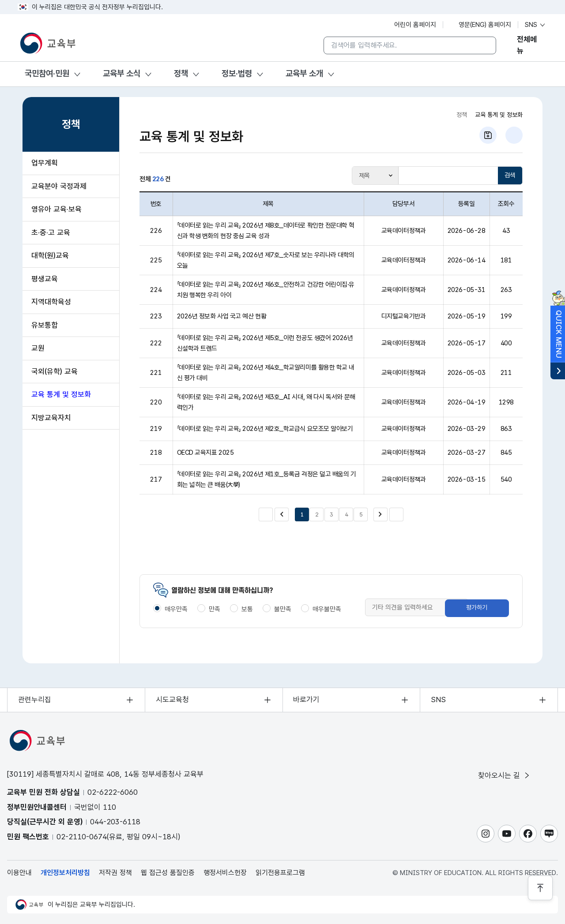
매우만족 (176, 609)
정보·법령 (237, 73)
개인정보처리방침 (65, 873)
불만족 (283, 609)
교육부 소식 (122, 73)
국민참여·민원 (47, 73)
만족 (215, 609)
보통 (247, 609)
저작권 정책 (115, 873)
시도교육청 (172, 700)
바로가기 (307, 700)
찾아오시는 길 (505, 775)
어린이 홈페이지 (411, 25)
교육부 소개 (304, 73)
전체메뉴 (527, 45)
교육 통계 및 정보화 (499, 115)
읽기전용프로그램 (280, 873)
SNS (535, 25)
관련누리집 (35, 700)
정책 (181, 73)
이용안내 (19, 873)
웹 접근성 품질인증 (168, 873)
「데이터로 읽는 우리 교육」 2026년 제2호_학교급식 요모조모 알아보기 (265, 429)
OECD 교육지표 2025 (205, 453)
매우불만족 (327, 609)
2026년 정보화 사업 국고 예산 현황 (222, 316)
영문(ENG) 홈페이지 (480, 25)
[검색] (482, 45)
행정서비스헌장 (225, 873)
